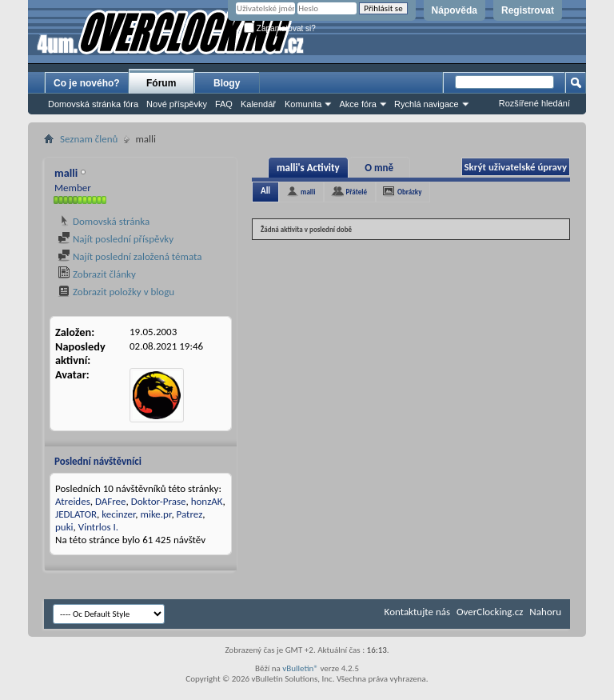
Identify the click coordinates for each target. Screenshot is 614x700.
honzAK (207, 501)
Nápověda (455, 10)
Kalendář (258, 104)
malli (308, 192)
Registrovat (528, 10)
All (265, 191)
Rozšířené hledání (534, 103)
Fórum (161, 83)
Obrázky (410, 192)
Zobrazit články (97, 274)
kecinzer (118, 514)
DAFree (111, 501)
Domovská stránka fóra (93, 104)
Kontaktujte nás (417, 612)
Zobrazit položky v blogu (116, 292)
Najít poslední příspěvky (116, 239)
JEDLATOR (76, 514)
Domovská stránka (104, 221)
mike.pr (156, 514)
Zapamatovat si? (280, 28)
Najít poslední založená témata (130, 256)
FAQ (224, 104)
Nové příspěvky (177, 104)
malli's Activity (308, 168)
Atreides (73, 501)
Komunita (303, 104)
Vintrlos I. (98, 527)
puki (64, 527)
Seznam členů (89, 139)
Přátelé (356, 192)
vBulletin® (300, 668)
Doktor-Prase (159, 501)
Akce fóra (357, 104)
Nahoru (545, 612)
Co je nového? (87, 83)
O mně (379, 168)
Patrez (190, 514)
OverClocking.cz (490, 612)
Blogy (227, 83)
